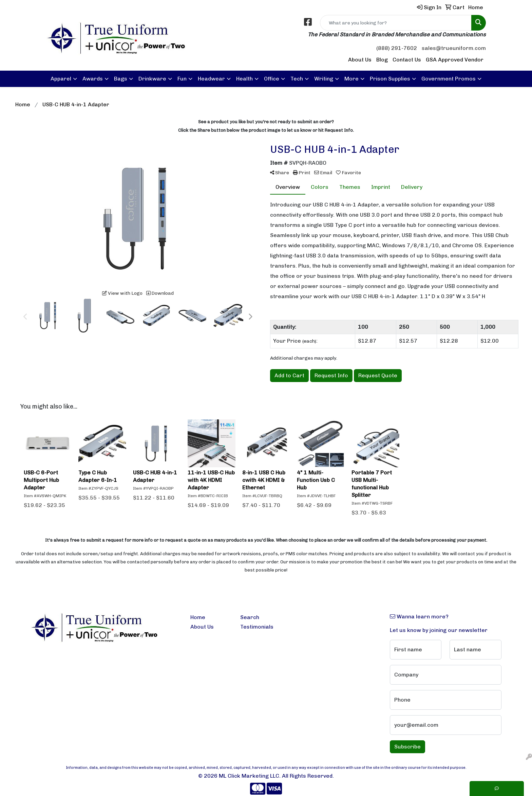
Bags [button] (121, 79)
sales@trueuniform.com (454, 48)
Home (198, 617)
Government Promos (449, 79)
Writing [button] (324, 79)
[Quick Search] (396, 23)
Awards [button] (93, 79)
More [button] (351, 79)
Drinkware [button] (152, 79)
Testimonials (257, 627)
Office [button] (272, 79)
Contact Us (407, 60)
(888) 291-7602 (397, 48)
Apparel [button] (61, 79)
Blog (382, 60)
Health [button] (244, 79)
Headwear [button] (211, 79)
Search (250, 617)
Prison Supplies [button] (390, 79)
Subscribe (407, 747)
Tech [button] (297, 79)
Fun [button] (182, 79)
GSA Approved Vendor (455, 60)
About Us (360, 60)
